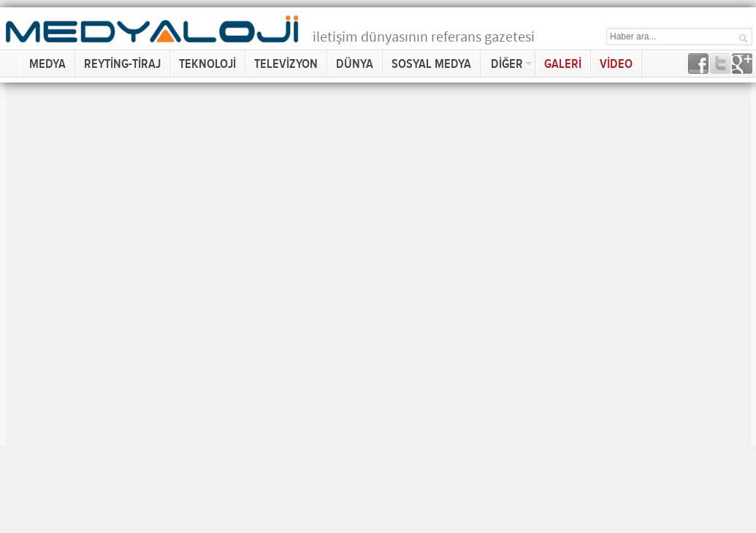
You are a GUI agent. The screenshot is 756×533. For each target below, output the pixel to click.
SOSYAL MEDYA (431, 64)
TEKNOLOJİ (207, 64)
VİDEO (616, 64)
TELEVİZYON (286, 64)
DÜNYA (355, 64)
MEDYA (47, 64)
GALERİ (563, 64)
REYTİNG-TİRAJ (122, 64)
